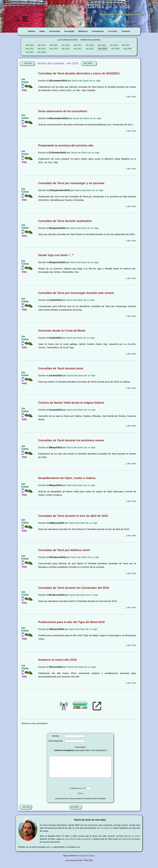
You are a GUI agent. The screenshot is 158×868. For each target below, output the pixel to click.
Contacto (91, 860)
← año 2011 (27, 63)
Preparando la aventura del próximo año (66, 145)
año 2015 (42, 49)
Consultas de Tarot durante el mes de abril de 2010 (73, 516)
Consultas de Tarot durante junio (61, 368)
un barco (136, 840)
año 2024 (42, 45)
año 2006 (42, 52)
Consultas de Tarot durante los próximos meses (71, 440)
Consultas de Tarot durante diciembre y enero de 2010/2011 (79, 73)
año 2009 (115, 49)
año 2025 (30, 45)
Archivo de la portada (90, 40)
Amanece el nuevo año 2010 (57, 660)
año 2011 (90, 49)
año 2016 (30, 49)
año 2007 (30, 52)
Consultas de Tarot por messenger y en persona (71, 183)
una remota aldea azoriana (78, 843)
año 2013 (66, 49)
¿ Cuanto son (75, 793)
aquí (48, 851)
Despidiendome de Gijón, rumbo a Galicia (67, 478)
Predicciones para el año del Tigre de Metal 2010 (71, 622)
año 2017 (126, 45)
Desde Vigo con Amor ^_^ (56, 255)
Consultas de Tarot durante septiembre (65, 221)
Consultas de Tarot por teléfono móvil (64, 550)
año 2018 (114, 45)
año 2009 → (89, 63)
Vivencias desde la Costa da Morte (62, 331)
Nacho (75, 81)
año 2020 (90, 45)
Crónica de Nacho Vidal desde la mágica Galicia (71, 403)
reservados (82, 860)
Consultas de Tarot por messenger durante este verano (76, 293)
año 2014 (54, 49)
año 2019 (102, 45)
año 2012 (78, 49)
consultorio (105, 832)
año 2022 (66, 45)
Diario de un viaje (92, 81)
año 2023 (54, 45)
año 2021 (78, 45)
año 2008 (127, 49)
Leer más (131, 97)
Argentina (126, 843)
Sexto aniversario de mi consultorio (63, 111)
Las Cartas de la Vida (68, 40)
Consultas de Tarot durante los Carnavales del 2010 (74, 588)
